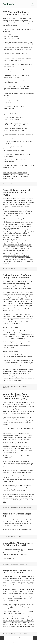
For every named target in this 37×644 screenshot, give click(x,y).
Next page (35, 638)
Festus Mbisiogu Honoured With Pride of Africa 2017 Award (16, 192)
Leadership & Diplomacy (25, 269)
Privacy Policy (6, 642)
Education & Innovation (25, 537)
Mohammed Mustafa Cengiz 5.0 (17, 515)
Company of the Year (9, 167)
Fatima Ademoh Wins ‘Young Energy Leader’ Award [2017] (18, 276)
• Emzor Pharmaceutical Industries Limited (15, 169)
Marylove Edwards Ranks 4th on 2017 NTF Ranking (18, 571)
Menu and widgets (33, 6)
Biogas (21, 314)
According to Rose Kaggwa (10, 351)
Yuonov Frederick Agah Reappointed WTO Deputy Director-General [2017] (16, 396)
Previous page (2, 638)
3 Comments (28, 634)
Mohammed (6, 520)
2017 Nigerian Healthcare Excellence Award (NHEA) (16, 13)
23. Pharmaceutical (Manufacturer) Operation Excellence (18, 165)
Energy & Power (24, 386)
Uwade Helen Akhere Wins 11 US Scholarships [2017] (18, 544)
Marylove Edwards (12, 599)
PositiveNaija (8, 4)
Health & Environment (25, 184)
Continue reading (8, 558)
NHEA (26, 18)
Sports (22, 634)
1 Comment (7, 388)
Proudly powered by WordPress (17, 642)
